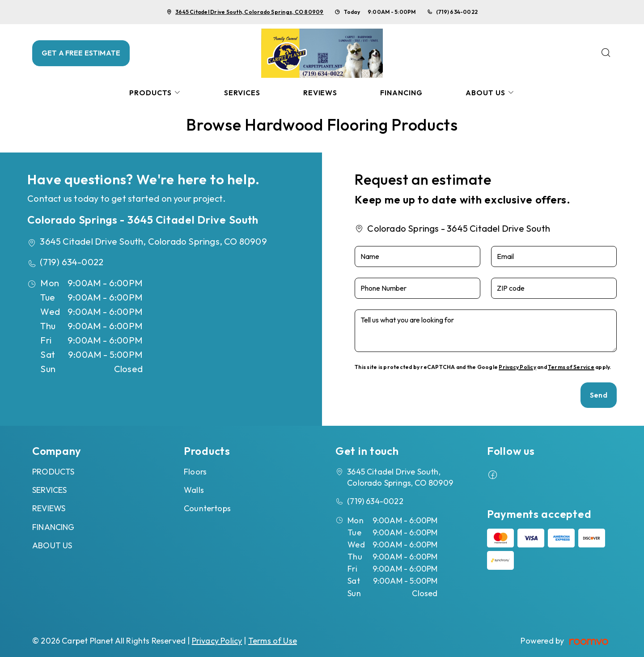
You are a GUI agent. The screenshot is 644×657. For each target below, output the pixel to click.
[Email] (554, 256)
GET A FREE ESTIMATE (81, 53)
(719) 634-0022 (457, 12)
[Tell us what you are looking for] (486, 331)
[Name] (417, 256)
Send (599, 395)
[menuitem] (155, 93)
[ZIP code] (554, 288)
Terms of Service (571, 367)
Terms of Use (273, 641)
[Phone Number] (417, 288)
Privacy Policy (517, 367)
